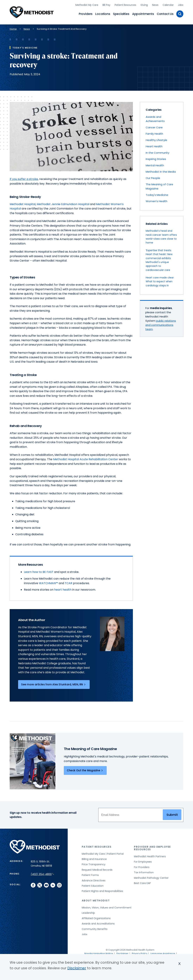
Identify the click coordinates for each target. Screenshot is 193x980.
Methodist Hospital (23, 203)
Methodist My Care (87, 4)
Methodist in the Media (161, 171)
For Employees (143, 861)
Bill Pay (106, 4)
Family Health (154, 133)
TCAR (68, 582)
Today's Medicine (157, 194)
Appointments (143, 13)
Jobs (181, 4)
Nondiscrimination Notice (99, 952)
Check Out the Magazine (85, 770)
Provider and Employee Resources (152, 847)
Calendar (168, 4)
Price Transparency (94, 863)
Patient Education (93, 885)
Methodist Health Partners (150, 856)
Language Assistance (163, 952)
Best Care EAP (142, 882)
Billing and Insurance (94, 858)
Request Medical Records (97, 869)
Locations (103, 13)
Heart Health (154, 145)
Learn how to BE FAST (39, 571)
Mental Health (155, 164)
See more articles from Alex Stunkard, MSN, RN (54, 684)
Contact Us (165, 13)
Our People (153, 177)
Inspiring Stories (156, 158)
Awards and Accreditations (98, 923)
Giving (144, 4)
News (155, 4)
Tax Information (144, 872)
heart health (63, 589)
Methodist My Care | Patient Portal (103, 853)
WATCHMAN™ (48, 582)
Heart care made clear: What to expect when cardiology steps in (160, 281)
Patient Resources (126, 4)
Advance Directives (94, 879)
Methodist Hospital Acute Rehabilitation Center (86, 458)
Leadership (88, 912)
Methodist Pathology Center (151, 877)
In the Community (157, 152)
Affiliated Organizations (96, 917)
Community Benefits (95, 928)
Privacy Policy (140, 952)
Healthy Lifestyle (156, 139)
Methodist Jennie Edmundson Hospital (63, 203)
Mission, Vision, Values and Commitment (107, 907)
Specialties (121, 13)
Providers (86, 13)
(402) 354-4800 (42, 873)
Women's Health (157, 200)
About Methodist (96, 900)
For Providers (142, 866)
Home (13, 28)
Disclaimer (122, 952)
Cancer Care (154, 126)
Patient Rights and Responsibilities (102, 890)
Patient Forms (90, 874)
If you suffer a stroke (24, 178)
